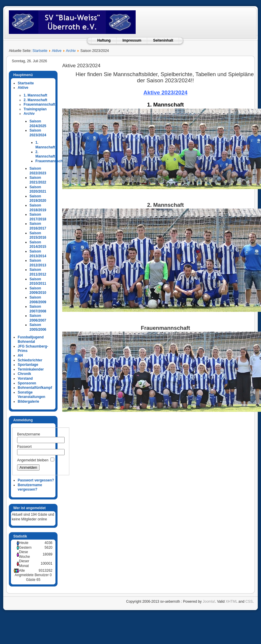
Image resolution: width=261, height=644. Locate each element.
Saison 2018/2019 (38, 208)
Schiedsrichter (30, 360)
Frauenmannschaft (39, 104)
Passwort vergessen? (36, 480)
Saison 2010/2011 (38, 281)
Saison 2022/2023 (38, 171)
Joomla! (209, 602)
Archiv (71, 51)
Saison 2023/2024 (38, 133)
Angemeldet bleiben (33, 460)
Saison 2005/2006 (38, 327)
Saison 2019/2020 (38, 199)
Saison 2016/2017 (38, 226)
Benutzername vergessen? (30, 487)
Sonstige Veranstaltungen (31, 395)
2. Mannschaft (35, 100)
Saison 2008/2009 (38, 300)
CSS (249, 602)
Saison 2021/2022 (38, 180)
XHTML (232, 602)
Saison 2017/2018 (38, 217)
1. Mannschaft (35, 95)
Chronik (24, 374)
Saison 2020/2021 (38, 189)
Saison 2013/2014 (38, 254)
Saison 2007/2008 (38, 309)
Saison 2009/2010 (38, 291)
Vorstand (25, 378)
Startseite (40, 51)
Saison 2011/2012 (38, 272)
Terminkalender (31, 369)
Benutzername (29, 434)
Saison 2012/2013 (38, 263)
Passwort (24, 447)
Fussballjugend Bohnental (31, 340)
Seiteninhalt (163, 40)
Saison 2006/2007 (38, 318)
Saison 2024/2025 (38, 124)
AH (20, 355)
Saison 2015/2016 (38, 235)
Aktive (57, 51)
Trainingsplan (35, 109)
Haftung (104, 40)
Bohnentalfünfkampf (35, 388)
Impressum (132, 40)
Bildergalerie (28, 402)
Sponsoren (27, 383)
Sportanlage (28, 365)
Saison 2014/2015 (38, 245)
